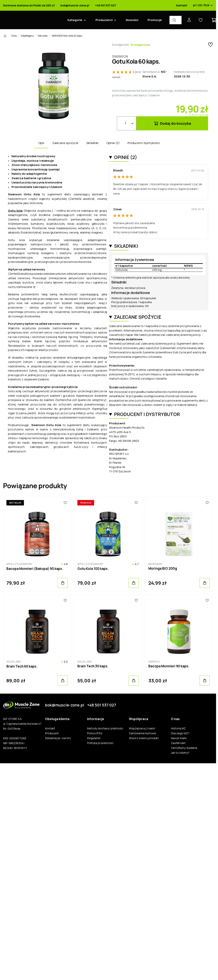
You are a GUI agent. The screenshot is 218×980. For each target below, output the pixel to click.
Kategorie (75, 20)
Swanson (120, 56)
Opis (41, 143)
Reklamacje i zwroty (58, 738)
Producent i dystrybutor (144, 143)
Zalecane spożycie (65, 143)
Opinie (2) (113, 143)
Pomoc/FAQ (95, 733)
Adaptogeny (27, 36)
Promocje (155, 20)
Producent (52, 733)
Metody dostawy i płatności (105, 728)
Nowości (132, 20)
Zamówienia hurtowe (142, 733)
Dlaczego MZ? (180, 733)
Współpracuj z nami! (142, 728)
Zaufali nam (178, 743)
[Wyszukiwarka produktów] (176, 20)
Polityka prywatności (100, 743)
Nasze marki (179, 738)
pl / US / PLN (203, 5)
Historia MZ (178, 728)
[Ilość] (127, 123)
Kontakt (182, 5)
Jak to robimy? (180, 753)
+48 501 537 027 (106, 5)
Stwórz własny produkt (144, 738)
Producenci (104, 20)
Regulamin (94, 738)
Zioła (14, 36)
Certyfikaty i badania (184, 748)
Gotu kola (43, 36)
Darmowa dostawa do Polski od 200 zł (29, 5)
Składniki (92, 143)
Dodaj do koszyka (172, 123)
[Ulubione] (65, 503)
